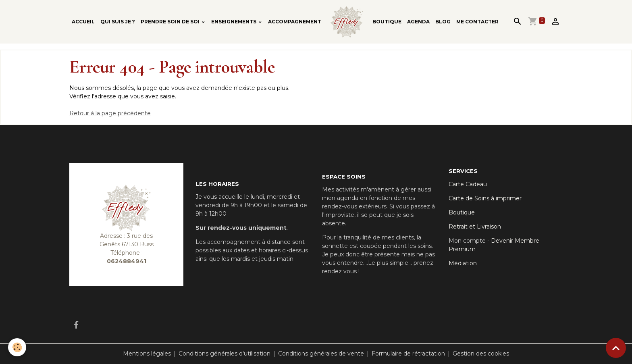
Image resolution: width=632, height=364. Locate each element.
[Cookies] (17, 347)
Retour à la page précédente (110, 113)
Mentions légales (147, 354)
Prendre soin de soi (171, 22)
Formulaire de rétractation (408, 354)
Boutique (387, 22)
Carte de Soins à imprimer (485, 198)
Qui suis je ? (118, 22)
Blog (443, 22)
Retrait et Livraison (475, 227)
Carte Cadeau (468, 184)
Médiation (463, 263)
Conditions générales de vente (321, 354)
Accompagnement (295, 22)
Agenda (418, 22)
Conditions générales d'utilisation (225, 354)
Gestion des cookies (481, 354)
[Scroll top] (616, 348)
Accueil (83, 22)
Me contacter (477, 22)
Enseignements (234, 22)
